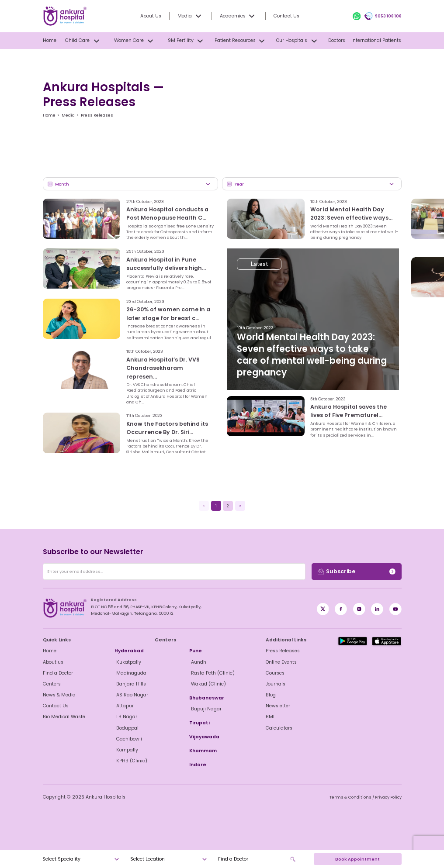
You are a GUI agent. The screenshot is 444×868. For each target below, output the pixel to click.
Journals (275, 684)
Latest (260, 214)
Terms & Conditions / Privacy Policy (368, 797)
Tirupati (198, 723)
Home (49, 40)
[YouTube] (395, 609)
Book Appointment (357, 859)
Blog (271, 695)
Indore (197, 765)
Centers (51, 684)
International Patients (378, 40)
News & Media (58, 695)
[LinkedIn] (377, 609)
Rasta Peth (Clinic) (210, 673)
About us (53, 662)
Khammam (202, 751)
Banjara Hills (130, 684)
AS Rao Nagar (131, 695)
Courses (274, 673)
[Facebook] (323, 609)
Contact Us (285, 16)
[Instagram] (359, 609)
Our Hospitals (298, 41)
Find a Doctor (57, 673)
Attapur (125, 706)
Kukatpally (128, 662)
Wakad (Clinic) (206, 684)
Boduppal (127, 728)
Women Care (134, 41)
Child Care (83, 41)
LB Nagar (126, 716)
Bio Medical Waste (63, 716)
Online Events (281, 662)
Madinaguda (130, 673)
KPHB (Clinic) (130, 761)
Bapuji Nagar (205, 709)
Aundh (198, 662)
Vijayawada (202, 737)
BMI (270, 716)
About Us (154, 16)
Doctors (338, 40)
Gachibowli (128, 739)
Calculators (278, 728)
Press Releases (282, 651)
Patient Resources (241, 41)
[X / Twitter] (341, 609)
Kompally (126, 750)
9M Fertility (186, 41)
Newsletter (277, 706)
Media (66, 115)
